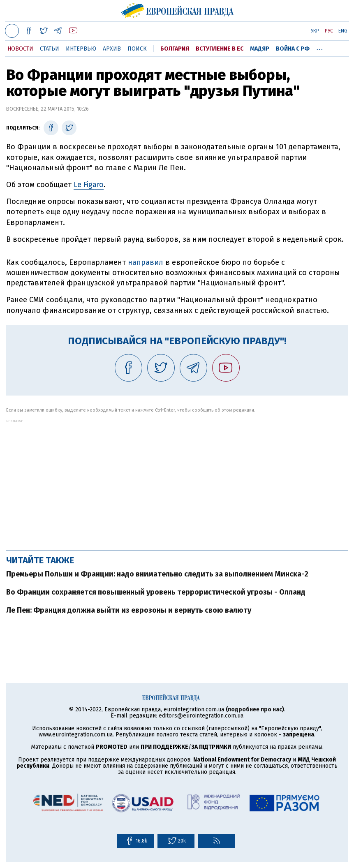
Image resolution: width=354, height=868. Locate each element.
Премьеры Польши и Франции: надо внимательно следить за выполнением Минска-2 (157, 574)
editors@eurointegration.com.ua (201, 716)
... (320, 47)
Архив (112, 49)
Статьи (50, 49)
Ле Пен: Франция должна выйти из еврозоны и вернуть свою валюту (129, 610)
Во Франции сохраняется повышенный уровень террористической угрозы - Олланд (156, 592)
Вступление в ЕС (220, 49)
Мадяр (260, 49)
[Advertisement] (177, 481)
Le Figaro (89, 185)
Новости (20, 49)
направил (146, 262)
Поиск (137, 49)
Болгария (175, 49)
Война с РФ (293, 49)
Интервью (81, 49)
